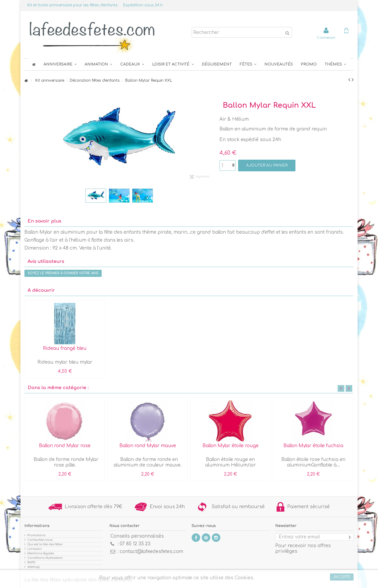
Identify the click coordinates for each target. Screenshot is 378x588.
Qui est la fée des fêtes (45, 544)
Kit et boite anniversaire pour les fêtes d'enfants (72, 5)
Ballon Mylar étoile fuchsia (313, 446)
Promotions (36, 535)
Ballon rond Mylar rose (65, 446)
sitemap (34, 567)
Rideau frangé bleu (65, 348)
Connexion (326, 38)
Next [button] (349, 388)
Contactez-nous (40, 540)
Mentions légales (41, 553)
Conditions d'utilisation (45, 558)
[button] (248, 64)
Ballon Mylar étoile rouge (231, 446)
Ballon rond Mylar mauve (148, 446)
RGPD (31, 562)
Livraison (35, 549)
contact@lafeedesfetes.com (151, 552)
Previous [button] (341, 388)
